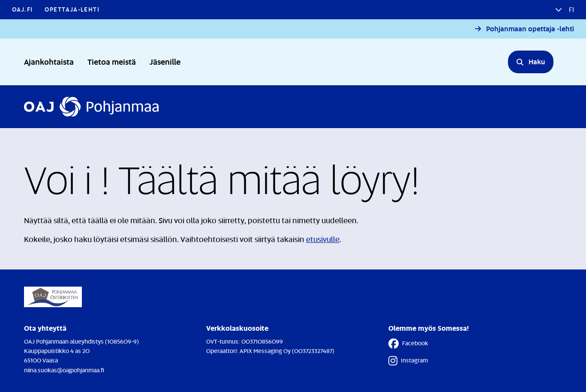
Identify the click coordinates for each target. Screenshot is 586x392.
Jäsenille (165, 61)
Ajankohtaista (49, 61)
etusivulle (323, 239)
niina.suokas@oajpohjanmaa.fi (64, 370)
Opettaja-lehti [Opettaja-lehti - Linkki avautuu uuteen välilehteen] (72, 9)
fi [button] (571, 9)
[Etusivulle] (91, 107)
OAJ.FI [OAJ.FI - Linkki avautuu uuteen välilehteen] (22, 9)
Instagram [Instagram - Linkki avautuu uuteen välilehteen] (408, 361)
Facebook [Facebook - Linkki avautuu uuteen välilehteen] (408, 344)
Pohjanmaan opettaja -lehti (530, 29)
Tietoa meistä (112, 61)
